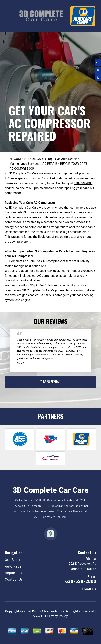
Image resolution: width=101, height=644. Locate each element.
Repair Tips (14, 573)
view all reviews (50, 381)
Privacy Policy (58, 616)
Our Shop (12, 560)
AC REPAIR (50, 164)
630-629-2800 (83, 183)
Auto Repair (14, 566)
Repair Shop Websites (48, 611)
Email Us (89, 589)
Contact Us (14, 579)
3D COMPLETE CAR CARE (27, 159)
